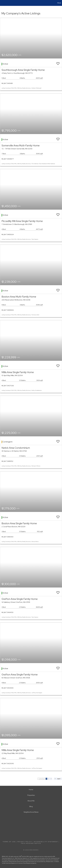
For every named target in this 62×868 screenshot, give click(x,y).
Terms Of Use (9, 842)
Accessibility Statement (46, 842)
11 (55, 779)
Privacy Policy (25, 842)
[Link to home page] (3, 3)
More (59, 3)
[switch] (58, 63)
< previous (41, 779)
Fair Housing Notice (31, 843)
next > (59, 779)
